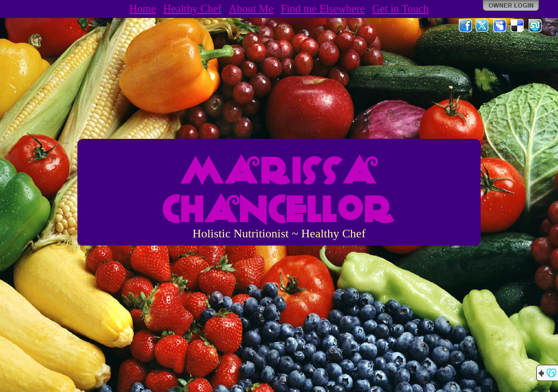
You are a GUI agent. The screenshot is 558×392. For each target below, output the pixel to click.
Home (142, 9)
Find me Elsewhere (323, 9)
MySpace (500, 26)
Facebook (465, 26)
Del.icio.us (518, 26)
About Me (251, 9)
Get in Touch (401, 9)
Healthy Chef (193, 9)
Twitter (483, 26)
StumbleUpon (535, 26)
